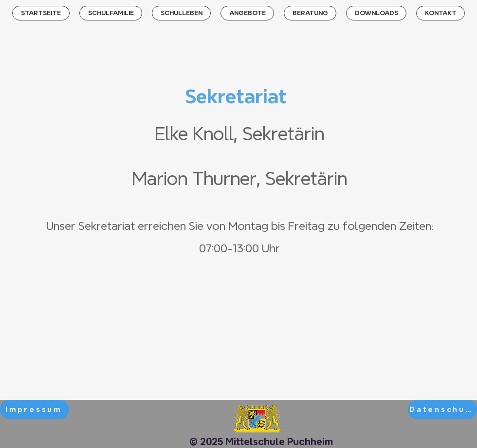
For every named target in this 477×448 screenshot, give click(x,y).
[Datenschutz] (442, 410)
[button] (111, 13)
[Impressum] (35, 410)
